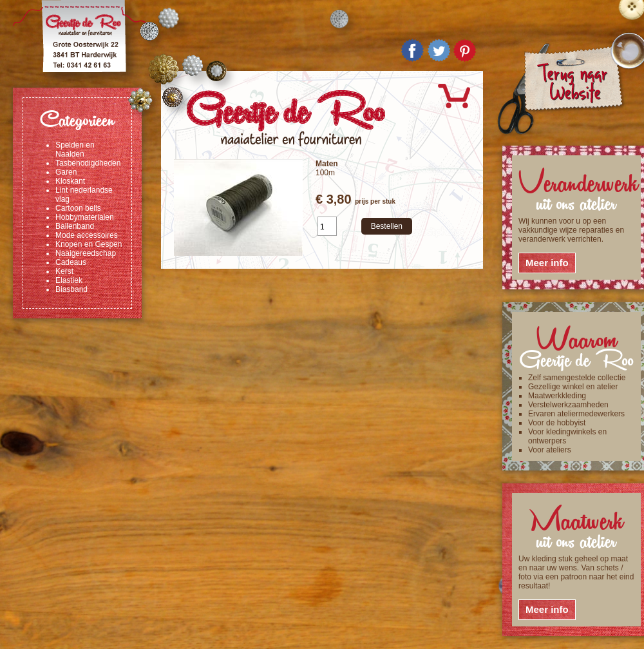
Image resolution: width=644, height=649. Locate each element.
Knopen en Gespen (89, 244)
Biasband (71, 289)
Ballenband (75, 226)
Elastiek (69, 280)
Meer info (547, 263)
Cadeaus (71, 262)
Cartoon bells (78, 208)
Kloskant (70, 181)
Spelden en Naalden (75, 150)
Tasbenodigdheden (88, 163)
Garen (66, 172)
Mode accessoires (87, 235)
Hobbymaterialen (85, 217)
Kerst (64, 271)
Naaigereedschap (86, 253)
